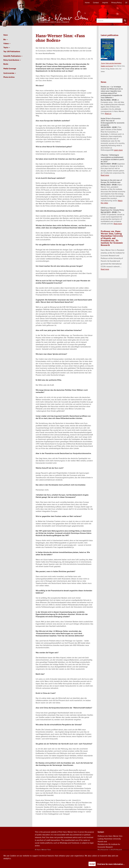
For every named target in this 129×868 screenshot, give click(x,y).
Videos (7, 43)
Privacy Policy (116, 3)
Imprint (105, 3)
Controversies (10, 73)
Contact (96, 3)
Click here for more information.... (111, 864)
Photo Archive (9, 77)
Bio (5, 39)
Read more (105, 175)
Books (6, 64)
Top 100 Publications (12, 51)
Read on (108, 113)
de (126, 3)
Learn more (118, 150)
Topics (7, 47)
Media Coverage (10, 68)
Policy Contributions (12, 60)
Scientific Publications (13, 56)
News (6, 35)
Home (87, 3)
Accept (92, 864)
